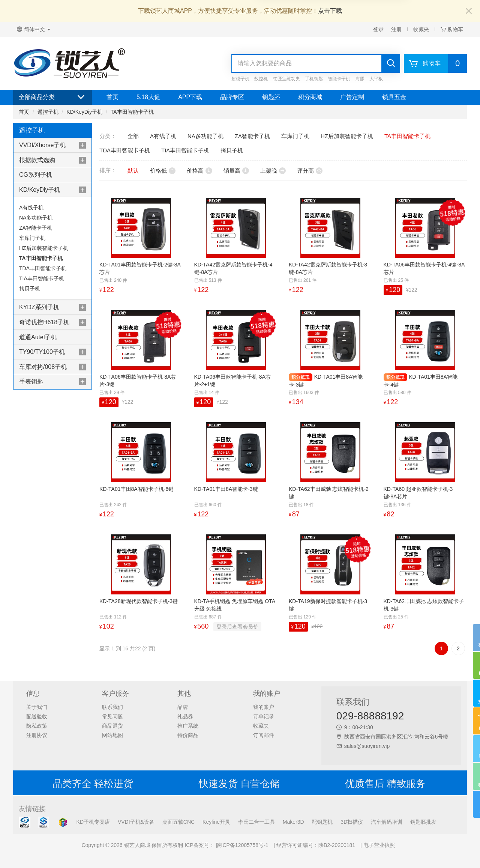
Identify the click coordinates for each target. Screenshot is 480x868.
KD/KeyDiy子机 (84, 112)
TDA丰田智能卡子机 (43, 268)
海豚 (360, 79)
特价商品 (188, 735)
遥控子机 (48, 112)
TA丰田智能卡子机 (132, 112)
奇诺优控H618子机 (44, 322)
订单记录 (264, 716)
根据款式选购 (37, 160)
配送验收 (37, 716)
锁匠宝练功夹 (286, 79)
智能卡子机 (339, 79)
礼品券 (185, 716)
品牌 (183, 707)
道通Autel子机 (38, 337)
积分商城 (310, 97)
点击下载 (330, 11)
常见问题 (112, 716)
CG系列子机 (36, 175)
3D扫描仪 (352, 822)
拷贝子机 (30, 289)
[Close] (469, 11)
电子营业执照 (379, 845)
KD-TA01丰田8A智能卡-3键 (226, 489)
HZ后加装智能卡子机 (44, 248)
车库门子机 (32, 238)
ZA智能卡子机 (36, 228)
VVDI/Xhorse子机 (42, 145)
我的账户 (264, 707)
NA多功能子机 (36, 218)
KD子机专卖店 (93, 822)
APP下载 (190, 97)
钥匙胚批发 (423, 822)
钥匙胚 (271, 97)
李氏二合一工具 (256, 822)
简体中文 (34, 29)
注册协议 (37, 735)
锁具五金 (394, 97)
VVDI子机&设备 (136, 822)
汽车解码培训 (387, 822)
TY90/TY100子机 (42, 352)
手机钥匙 (314, 79)
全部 (133, 136)
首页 (112, 97)
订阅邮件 (264, 735)
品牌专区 (232, 97)
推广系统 (188, 726)
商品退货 (112, 726)
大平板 (376, 79)
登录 (378, 29)
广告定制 (352, 97)
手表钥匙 (31, 381)
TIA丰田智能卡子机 (42, 278)
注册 (396, 29)
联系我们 (112, 707)
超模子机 (240, 79)
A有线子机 (31, 208)
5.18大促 (148, 97)
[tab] (52, 145)
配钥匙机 (322, 822)
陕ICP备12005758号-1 (241, 845)
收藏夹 (421, 29)
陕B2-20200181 (337, 845)
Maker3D (293, 822)
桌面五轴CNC (178, 822)
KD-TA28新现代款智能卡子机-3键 (139, 601)
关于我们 (37, 707)
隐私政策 (37, 726)
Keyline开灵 (216, 822)
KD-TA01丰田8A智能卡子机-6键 (136, 489)
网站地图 (112, 735)
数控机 (261, 79)
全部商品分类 (52, 97)
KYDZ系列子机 (39, 307)
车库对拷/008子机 (43, 367)
